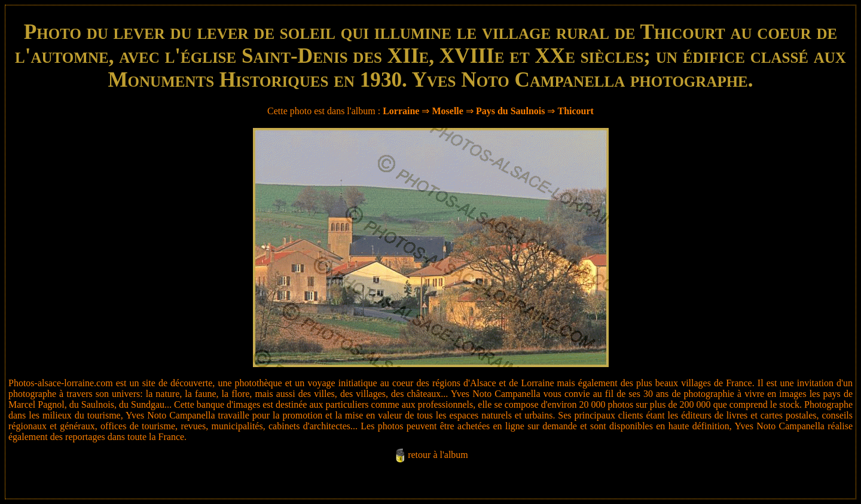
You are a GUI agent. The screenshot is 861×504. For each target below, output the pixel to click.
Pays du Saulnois (511, 111)
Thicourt (575, 111)
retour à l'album (438, 455)
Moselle (447, 111)
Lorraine (401, 111)
